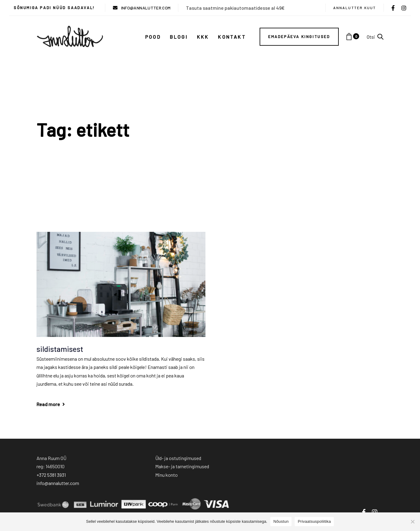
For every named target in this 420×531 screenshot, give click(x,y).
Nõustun (281, 521)
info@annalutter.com (58, 483)
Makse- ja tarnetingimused (182, 466)
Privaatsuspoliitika (314, 521)
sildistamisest (60, 349)
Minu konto (166, 475)
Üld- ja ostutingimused (178, 458)
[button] (375, 37)
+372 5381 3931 (51, 475)
